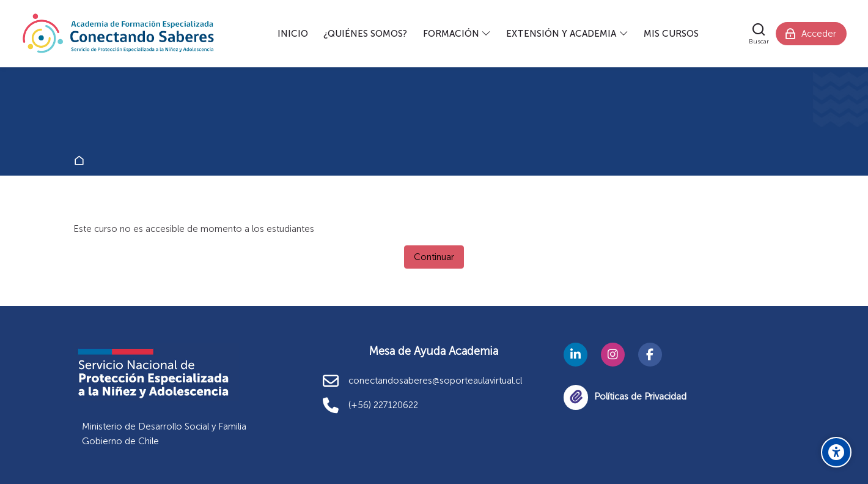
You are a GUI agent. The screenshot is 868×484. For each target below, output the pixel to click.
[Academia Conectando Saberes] (119, 34)
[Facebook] (650, 355)
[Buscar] (759, 34)
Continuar (434, 257)
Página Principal (82, 161)
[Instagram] (613, 355)
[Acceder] (811, 34)
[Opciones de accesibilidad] (836, 452)
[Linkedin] (576, 355)
